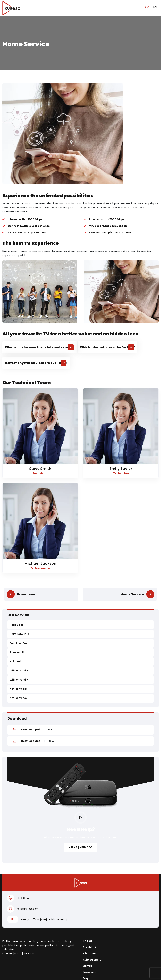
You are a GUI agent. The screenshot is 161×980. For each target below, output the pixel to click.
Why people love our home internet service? (40, 247)
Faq (85, 878)
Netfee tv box (19, 588)
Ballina (87, 840)
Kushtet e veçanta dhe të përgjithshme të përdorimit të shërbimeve (39, 948)
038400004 (91, 903)
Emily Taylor (121, 368)
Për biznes (90, 853)
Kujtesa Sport (92, 859)
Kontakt (8, 940)
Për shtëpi (89, 847)
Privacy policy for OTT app (96, 966)
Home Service (132, 494)
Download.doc (31, 640)
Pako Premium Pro (14, 909)
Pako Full (16, 561)
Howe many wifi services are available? (36, 262)
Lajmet (87, 865)
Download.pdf (31, 629)
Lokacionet (90, 871)
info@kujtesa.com (96, 897)
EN (155, 7)
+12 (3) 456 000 (80, 747)
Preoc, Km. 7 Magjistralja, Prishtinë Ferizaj (44, 819)
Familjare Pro (18, 542)
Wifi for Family (19, 570)
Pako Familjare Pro (15, 915)
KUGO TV (8, 934)
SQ (147, 7)
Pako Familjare (19, 533)
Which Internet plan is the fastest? (107, 247)
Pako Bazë (16, 524)
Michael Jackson (40, 463)
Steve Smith (40, 368)
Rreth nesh (90, 884)
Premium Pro (18, 552)
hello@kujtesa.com (28, 808)
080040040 (23, 797)
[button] (40, 247)
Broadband (27, 494)
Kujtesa (77, 975)
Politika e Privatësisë (62, 966)
